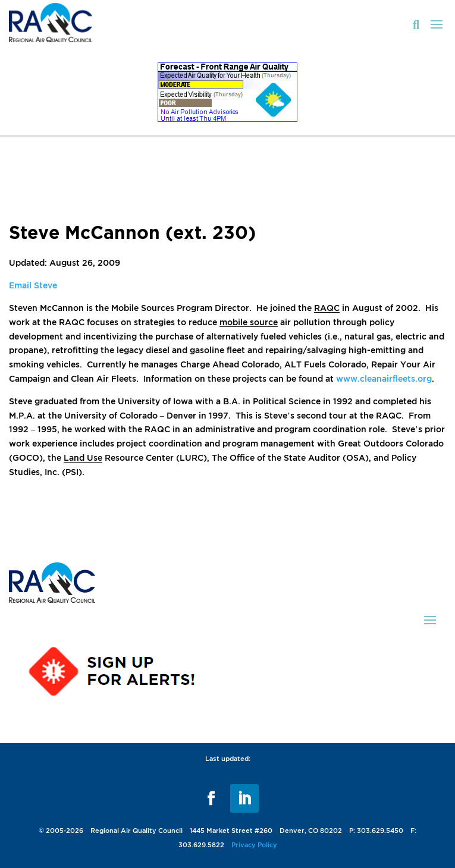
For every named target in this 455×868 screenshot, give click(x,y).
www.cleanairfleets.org (384, 378)
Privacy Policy (254, 845)
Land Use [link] (83, 457)
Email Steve (33, 285)
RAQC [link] (327, 308)
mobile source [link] (249, 322)
